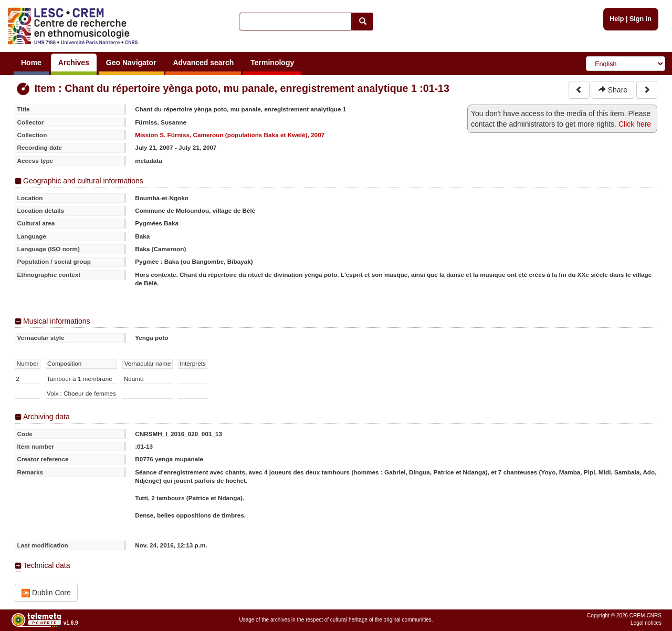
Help (617, 19)
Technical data (47, 565)
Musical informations (57, 321)
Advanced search (203, 63)
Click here (635, 124)
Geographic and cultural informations (83, 181)
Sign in (640, 19)
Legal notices (646, 623)
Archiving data (46, 417)
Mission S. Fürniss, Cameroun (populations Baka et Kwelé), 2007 (230, 135)
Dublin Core (46, 593)
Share (613, 90)
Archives (74, 63)
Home (31, 63)
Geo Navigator (131, 63)
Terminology (272, 63)
